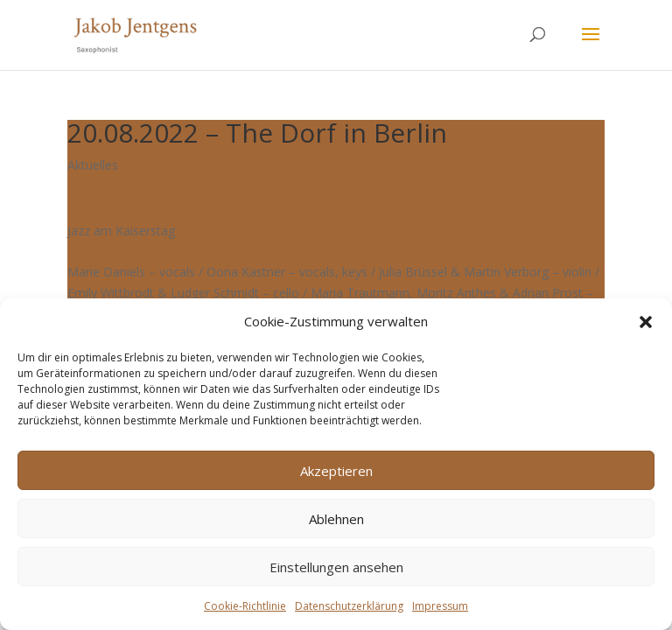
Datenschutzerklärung (349, 606)
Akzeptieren (336, 471)
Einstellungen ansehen (336, 567)
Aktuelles (93, 165)
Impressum (440, 606)
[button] (646, 322)
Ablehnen (336, 519)
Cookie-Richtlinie (245, 606)
